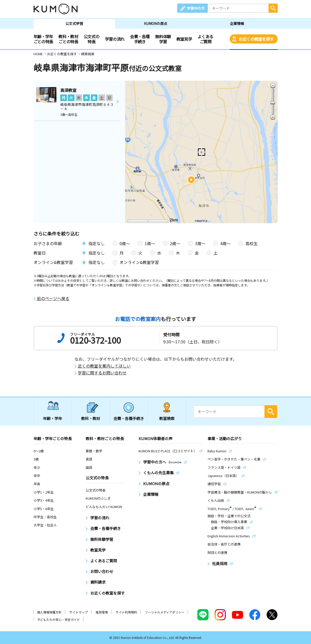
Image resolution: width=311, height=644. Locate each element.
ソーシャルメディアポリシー (165, 612)
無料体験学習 (163, 39)
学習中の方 (196, 8)
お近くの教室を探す (256, 39)
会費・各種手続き (140, 39)
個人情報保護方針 (49, 612)
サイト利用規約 (126, 612)
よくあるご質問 (205, 39)
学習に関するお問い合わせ (102, 373)
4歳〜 (225, 243)
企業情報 (237, 23)
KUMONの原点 (156, 23)
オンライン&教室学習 (139, 262)
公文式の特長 (91, 39)
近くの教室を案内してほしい (104, 366)
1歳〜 (150, 243)
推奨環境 (102, 612)
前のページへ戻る (53, 298)
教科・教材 (91, 418)
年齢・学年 (53, 418)
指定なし (97, 243)
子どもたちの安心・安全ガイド (58, 619)
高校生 (251, 243)
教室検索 (167, 418)
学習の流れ (115, 39)
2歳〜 (175, 243)
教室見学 (184, 39)
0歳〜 (125, 243)
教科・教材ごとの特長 (68, 39)
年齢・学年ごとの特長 (43, 39)
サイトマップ (79, 612)
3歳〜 (200, 243)
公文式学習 (74, 23)
